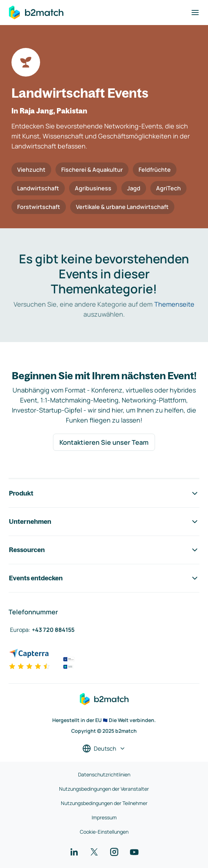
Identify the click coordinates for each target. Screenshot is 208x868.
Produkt (104, 493)
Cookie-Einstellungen (104, 832)
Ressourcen (104, 550)
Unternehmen (104, 522)
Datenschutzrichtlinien (104, 774)
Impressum (104, 817)
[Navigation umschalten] (195, 13)
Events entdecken (104, 578)
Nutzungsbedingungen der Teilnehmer (104, 803)
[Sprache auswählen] (104, 748)
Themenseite (174, 304)
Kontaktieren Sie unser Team (104, 442)
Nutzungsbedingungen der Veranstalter (104, 789)
